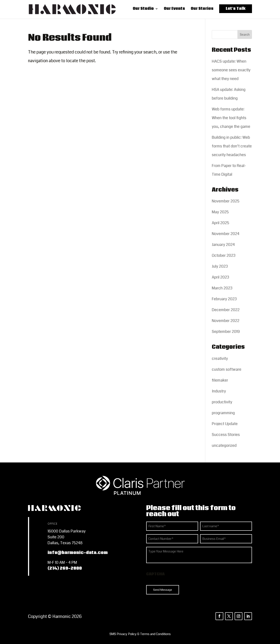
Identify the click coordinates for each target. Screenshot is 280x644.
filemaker (220, 380)
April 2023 (220, 277)
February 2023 (224, 299)
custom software (227, 369)
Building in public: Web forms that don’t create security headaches (232, 146)
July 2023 (220, 266)
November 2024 (226, 234)
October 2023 (224, 255)
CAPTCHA (155, 574)
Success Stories (226, 435)
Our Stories (202, 10)
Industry (219, 391)
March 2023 (222, 288)
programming (223, 413)
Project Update (225, 424)
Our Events (174, 10)
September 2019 (226, 332)
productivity (222, 402)
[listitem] (140, 634)
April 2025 (220, 223)
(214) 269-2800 (65, 568)
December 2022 (226, 310)
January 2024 (223, 245)
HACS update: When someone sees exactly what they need (231, 70)
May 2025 (220, 212)
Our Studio (143, 10)
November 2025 (226, 201)
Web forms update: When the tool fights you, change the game (231, 118)
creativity (220, 359)
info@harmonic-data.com (78, 553)
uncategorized (224, 445)
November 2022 (226, 321)
